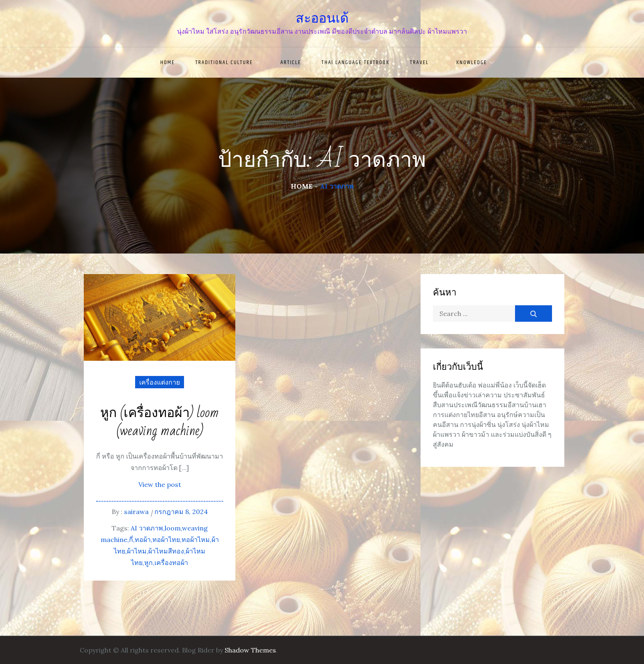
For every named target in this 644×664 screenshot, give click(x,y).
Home (167, 62)
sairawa (136, 512)
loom (173, 528)
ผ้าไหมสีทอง (166, 551)
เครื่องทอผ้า (171, 563)
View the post (160, 484)
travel (423, 62)
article (291, 62)
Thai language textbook (355, 62)
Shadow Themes (250, 650)
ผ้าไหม (137, 551)
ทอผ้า (143, 539)
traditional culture (228, 62)
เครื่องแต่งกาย (160, 382)
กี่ (131, 539)
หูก (148, 563)
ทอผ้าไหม (196, 539)
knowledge (475, 62)
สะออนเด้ (322, 18)
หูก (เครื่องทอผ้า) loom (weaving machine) (160, 422)
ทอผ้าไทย (166, 539)
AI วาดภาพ (147, 528)
